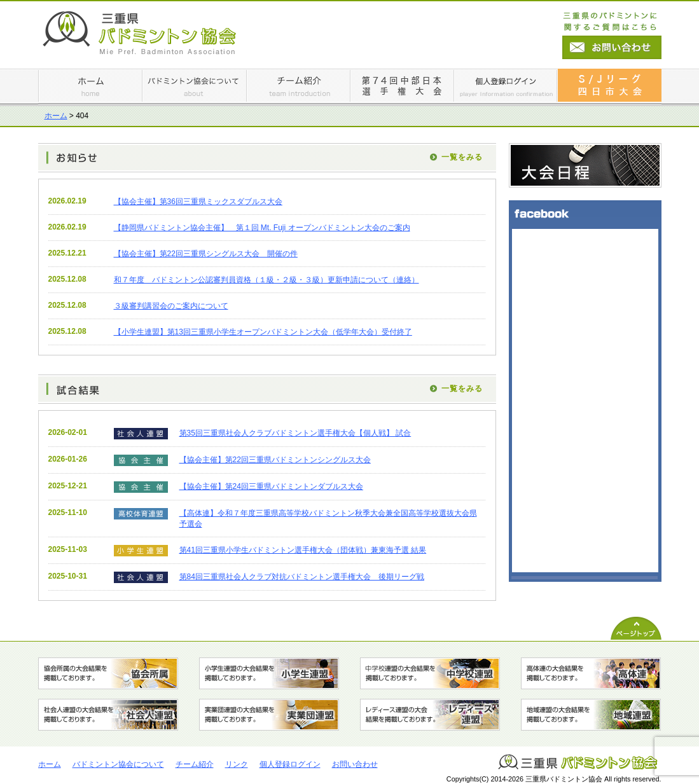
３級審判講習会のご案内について (171, 306)
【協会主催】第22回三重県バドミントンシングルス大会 (275, 460)
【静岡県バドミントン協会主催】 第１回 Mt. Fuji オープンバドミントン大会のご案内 (262, 228)
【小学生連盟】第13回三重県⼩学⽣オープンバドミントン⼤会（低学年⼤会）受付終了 (263, 332)
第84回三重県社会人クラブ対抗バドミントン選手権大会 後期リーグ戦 (302, 577)
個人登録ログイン (290, 764)
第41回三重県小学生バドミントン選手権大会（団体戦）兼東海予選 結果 (303, 550)
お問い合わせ (355, 764)
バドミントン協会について (118, 764)
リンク (237, 764)
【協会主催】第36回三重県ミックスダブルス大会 (198, 202)
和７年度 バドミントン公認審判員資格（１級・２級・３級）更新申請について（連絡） (266, 280)
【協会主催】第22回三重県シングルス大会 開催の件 (206, 254)
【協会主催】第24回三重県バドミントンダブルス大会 (271, 486)
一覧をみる (462, 157)
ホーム (56, 116)
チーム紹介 (195, 764)
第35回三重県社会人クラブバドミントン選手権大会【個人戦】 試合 (295, 433)
